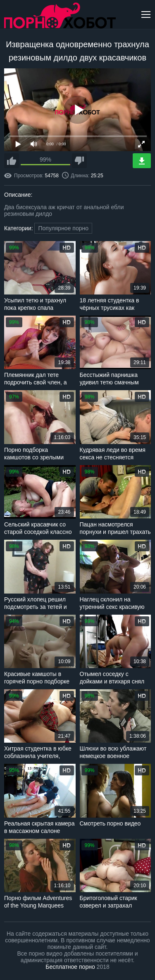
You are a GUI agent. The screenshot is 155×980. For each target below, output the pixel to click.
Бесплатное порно (70, 967)
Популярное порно (63, 228)
